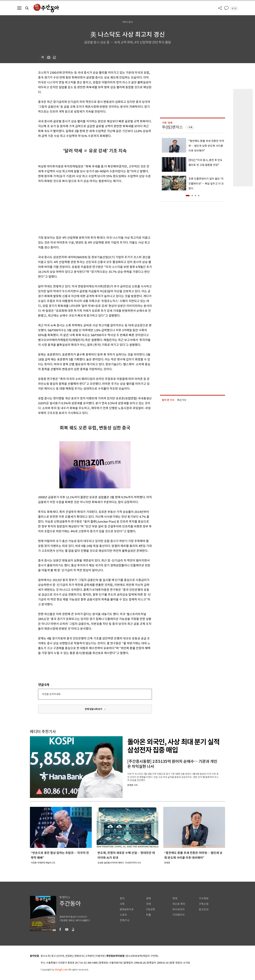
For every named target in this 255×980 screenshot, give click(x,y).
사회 (122, 904)
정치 (122, 898)
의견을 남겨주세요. (52, 694)
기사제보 (204, 898)
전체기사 (125, 920)
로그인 (234, 8)
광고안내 (204, 909)
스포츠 (123, 915)
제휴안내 (79, 956)
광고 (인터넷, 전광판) (62, 956)
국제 (148, 904)
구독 (190, 127)
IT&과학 (151, 909)
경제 (148, 898)
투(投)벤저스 (172, 127)
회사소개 (45, 956)
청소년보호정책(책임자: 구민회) (142, 956)
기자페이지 (178, 915)
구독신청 (204, 904)
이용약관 (100, 956)
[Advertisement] (87, 209)
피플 (148, 915)
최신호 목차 (179, 904)
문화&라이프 (127, 909)
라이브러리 (178, 909)
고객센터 (90, 956)
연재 (175, 898)
